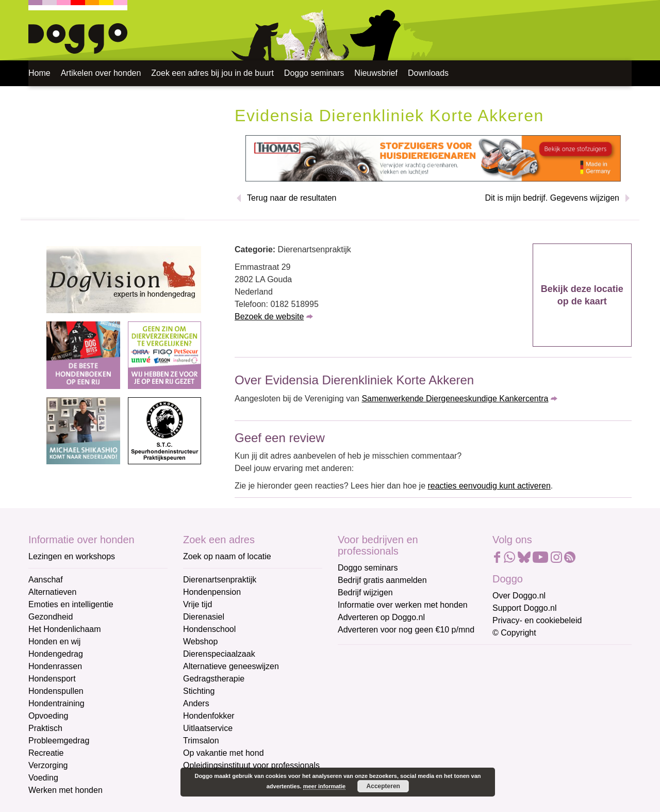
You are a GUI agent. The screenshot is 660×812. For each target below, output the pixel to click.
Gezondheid (51, 617)
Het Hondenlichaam (65, 629)
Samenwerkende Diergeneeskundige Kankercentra (455, 399)
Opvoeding (48, 716)
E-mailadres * (364, 657)
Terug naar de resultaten (292, 198)
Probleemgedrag (59, 741)
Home (39, 73)
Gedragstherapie (214, 679)
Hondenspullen (56, 691)
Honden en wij (54, 642)
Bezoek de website (269, 316)
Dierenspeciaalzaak (219, 654)
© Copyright (514, 633)
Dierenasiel (204, 617)
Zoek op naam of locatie (227, 556)
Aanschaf (46, 580)
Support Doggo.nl (525, 608)
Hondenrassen (55, 666)
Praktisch (45, 728)
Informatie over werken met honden (403, 605)
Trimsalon (201, 741)
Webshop (200, 642)
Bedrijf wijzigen (365, 592)
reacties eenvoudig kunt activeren (489, 486)
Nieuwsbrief (376, 73)
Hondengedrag (56, 654)
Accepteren (383, 786)
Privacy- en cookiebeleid (537, 620)
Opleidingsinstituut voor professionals (251, 765)
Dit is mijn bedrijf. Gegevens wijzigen (552, 198)
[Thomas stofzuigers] (433, 158)
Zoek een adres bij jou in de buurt (212, 73)
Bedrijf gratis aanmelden (382, 580)
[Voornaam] (411, 707)
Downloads (428, 73)
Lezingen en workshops (72, 556)
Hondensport (52, 679)
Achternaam (360, 726)
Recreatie (46, 753)
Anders (196, 703)
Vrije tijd (197, 604)
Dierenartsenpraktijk (220, 580)
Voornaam (357, 692)
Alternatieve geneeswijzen (231, 666)
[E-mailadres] (411, 673)
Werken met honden (65, 790)
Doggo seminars (314, 73)
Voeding (43, 778)
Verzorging (48, 765)
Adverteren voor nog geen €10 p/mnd (406, 630)
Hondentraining (56, 703)
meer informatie (325, 786)
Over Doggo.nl (519, 596)
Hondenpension (212, 592)
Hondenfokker (209, 716)
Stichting (199, 691)
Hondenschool (209, 629)
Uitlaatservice (208, 728)
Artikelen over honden (101, 73)
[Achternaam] (411, 741)
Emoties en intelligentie (71, 604)
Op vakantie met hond (224, 753)
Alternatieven (52, 592)
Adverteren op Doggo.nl (381, 617)
